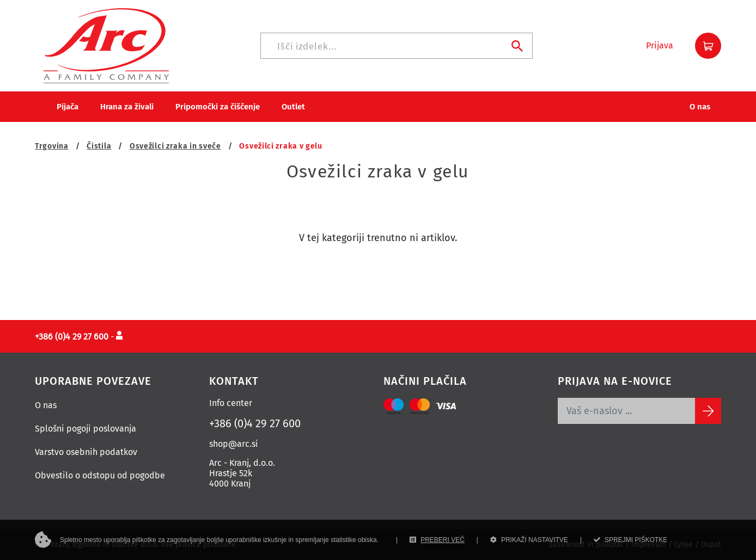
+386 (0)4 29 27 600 (255, 423)
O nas (46, 405)
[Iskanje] (397, 46)
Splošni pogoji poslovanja (86, 429)
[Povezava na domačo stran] (106, 45)
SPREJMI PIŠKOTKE (630, 540)
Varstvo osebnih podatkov (86, 452)
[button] (660, 46)
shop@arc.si (234, 444)
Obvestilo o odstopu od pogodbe (100, 475)
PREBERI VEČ (437, 540)
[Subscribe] (708, 411)
